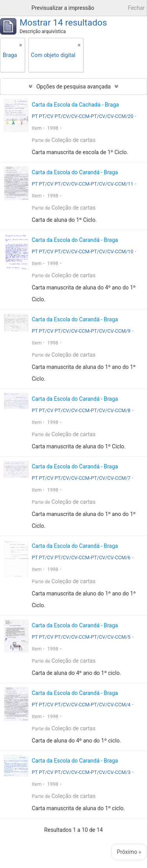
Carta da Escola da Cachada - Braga (75, 105)
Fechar (136, 8)
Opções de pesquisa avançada (74, 87)
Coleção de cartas (73, 140)
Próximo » (129, 852)
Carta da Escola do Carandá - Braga (75, 172)
